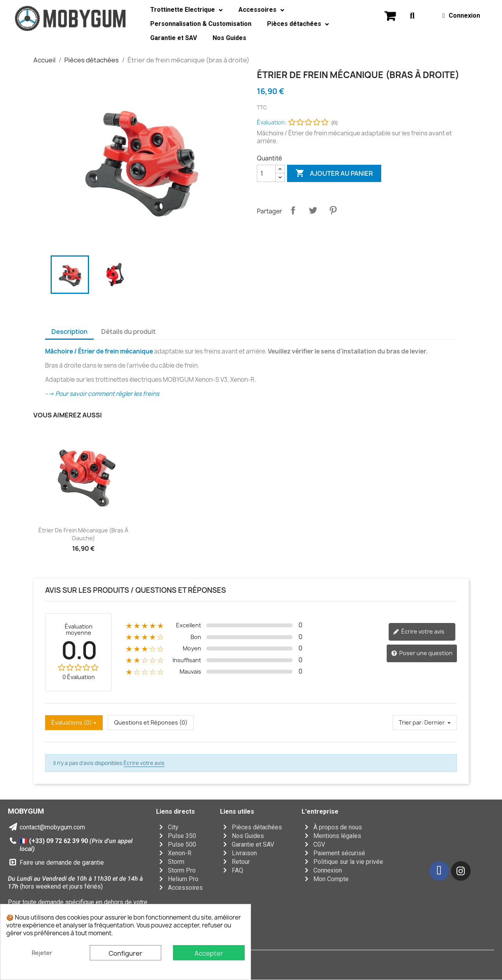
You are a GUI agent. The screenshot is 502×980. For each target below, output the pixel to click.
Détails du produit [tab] (128, 332)
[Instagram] (461, 871)
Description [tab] (69, 332)
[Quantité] (266, 173)
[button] (390, 16)
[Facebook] (439, 871)
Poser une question (422, 653)
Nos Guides (229, 38)
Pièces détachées (298, 24)
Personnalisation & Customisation (201, 24)
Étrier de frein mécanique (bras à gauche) (83, 534)
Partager (293, 210)
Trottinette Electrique (186, 10)
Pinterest (333, 210)
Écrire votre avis (419, 632)
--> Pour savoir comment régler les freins (102, 394)
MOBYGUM (26, 811)
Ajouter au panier (334, 173)
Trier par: (411, 722)
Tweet (313, 210)
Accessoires (261, 10)
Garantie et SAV (174, 38)
